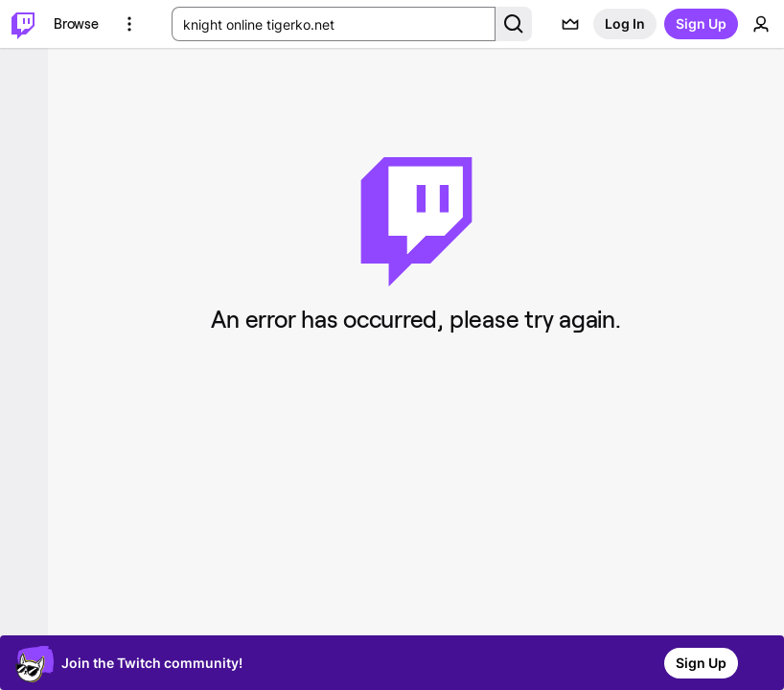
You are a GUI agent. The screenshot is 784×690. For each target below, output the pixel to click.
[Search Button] (514, 24)
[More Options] (129, 24)
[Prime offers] (570, 24)
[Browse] (76, 24)
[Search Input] (334, 24)
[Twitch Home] (23, 24)
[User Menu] (761, 24)
